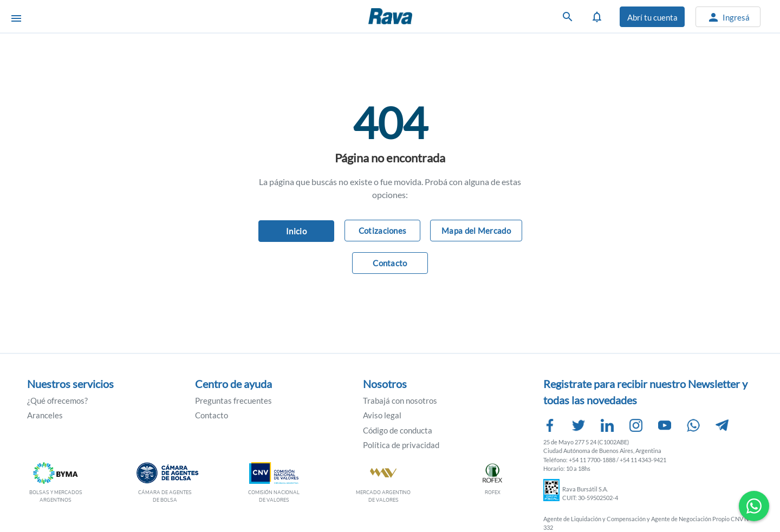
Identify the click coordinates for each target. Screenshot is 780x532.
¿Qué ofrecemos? (57, 400)
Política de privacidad (401, 445)
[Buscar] (568, 17)
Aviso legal (382, 415)
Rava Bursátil (417, 16)
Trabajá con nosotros (400, 400)
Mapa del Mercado (476, 231)
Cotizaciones (383, 231)
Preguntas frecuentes (233, 400)
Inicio (296, 231)
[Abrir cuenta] (652, 17)
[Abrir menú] (16, 17)
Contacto (390, 263)
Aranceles (45, 415)
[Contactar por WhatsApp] (754, 506)
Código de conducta (398, 430)
